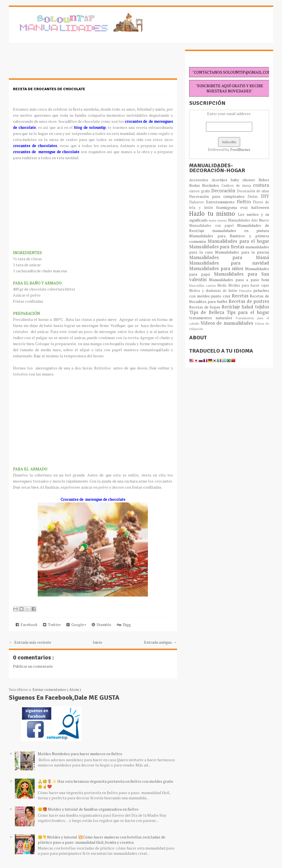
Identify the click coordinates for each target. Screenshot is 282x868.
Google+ (76, 625)
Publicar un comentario (33, 666)
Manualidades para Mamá (229, 257)
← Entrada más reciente (30, 642)
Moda (223, 285)
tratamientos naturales (212, 318)
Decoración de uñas (253, 191)
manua (223, 220)
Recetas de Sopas (205, 307)
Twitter (52, 625)
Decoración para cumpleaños (218, 196)
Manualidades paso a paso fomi (239, 280)
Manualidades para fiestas (217, 247)
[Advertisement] (53, 63)
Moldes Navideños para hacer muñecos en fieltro (80, 754)
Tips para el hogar (248, 312)
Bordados (212, 185)
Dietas (254, 197)
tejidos (262, 307)
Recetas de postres (249, 301)
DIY (265, 196)
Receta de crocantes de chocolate (49, 89)
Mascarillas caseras (203, 285)
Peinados (246, 291)
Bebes (264, 180)
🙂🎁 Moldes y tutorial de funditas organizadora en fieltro (88, 809)
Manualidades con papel (213, 226)
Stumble (101, 625)
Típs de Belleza (208, 312)
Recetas (241, 296)
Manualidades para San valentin (229, 277)
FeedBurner (240, 149)
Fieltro (245, 202)
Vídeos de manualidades (228, 323)
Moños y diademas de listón (214, 291)
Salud (248, 307)
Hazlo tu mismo (214, 213)
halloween (260, 207)
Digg (124, 625)
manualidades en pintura (241, 231)
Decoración (224, 191)
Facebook (27, 625)
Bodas (196, 185)
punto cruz (221, 296)
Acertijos (221, 180)
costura (261, 185)
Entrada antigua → (161, 642)
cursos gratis (200, 191)
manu (213, 220)
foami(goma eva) (234, 207)
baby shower (245, 180)
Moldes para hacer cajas (249, 285)
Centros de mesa (237, 186)
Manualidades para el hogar (238, 241)
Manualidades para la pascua (242, 252)
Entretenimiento (221, 202)
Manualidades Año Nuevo (249, 220)
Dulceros (198, 202)
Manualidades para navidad (229, 263)
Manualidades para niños (217, 268)
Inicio (97, 642)
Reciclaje (232, 307)
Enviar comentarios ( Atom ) (57, 689)
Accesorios (200, 180)
